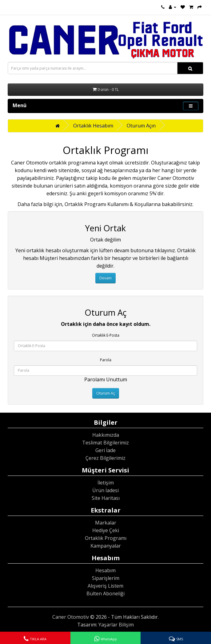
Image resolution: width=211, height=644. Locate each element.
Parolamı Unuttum (106, 379)
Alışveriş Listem (105, 586)
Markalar (106, 523)
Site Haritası (106, 498)
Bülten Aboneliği (105, 593)
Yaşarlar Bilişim (116, 625)
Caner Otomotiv (71, 617)
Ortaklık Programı (106, 538)
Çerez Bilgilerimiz (105, 458)
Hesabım (105, 570)
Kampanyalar (106, 546)
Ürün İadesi (105, 490)
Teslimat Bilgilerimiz (105, 443)
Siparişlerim (106, 578)
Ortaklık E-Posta (106, 335)
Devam (105, 278)
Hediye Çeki (106, 530)
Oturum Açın (141, 126)
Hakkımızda (106, 435)
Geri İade (105, 450)
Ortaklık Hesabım (93, 126)
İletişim (106, 483)
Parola (106, 360)
